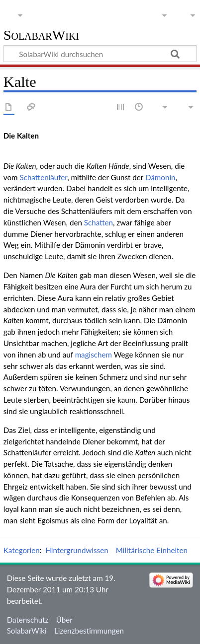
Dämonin (160, 177)
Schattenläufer (43, 177)
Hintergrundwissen (77, 550)
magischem (94, 355)
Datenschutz (28, 620)
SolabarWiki (41, 36)
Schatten (99, 222)
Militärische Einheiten (152, 550)
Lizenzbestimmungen (89, 631)
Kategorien (22, 550)
